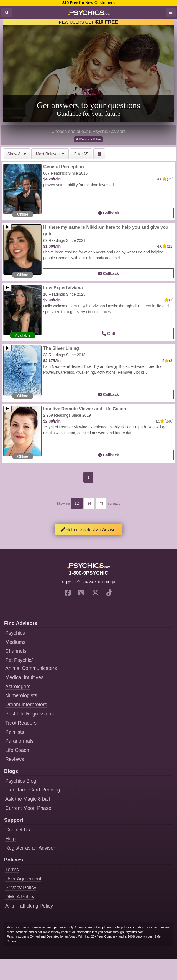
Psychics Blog (21, 781)
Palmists (15, 732)
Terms (12, 870)
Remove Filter (88, 139)
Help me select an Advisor (88, 530)
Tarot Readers (21, 723)
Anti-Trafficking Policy (29, 906)
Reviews (15, 759)
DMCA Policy (20, 897)
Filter (81, 154)
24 (89, 504)
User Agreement (23, 879)
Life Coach (17, 750)
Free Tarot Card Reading (33, 790)
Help (10, 839)
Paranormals (19, 741)
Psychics (15, 633)
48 (101, 504)
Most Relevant (50, 154)
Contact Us (18, 830)
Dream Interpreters (26, 705)
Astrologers (18, 687)
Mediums (15, 642)
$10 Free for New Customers (88, 3)
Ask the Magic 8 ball (28, 799)
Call (109, 334)
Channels (16, 651)
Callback (108, 213)
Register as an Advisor (30, 848)
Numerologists (21, 695)
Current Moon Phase (28, 808)
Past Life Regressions (29, 714)
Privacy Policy (21, 888)
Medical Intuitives (24, 677)
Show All (17, 154)
